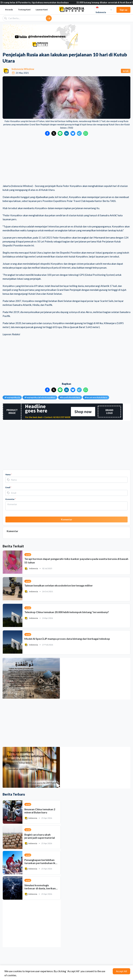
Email (8, 487)
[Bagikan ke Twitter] (54, 133)
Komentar (11, 499)
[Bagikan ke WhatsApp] (86, 133)
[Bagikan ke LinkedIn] (66, 133)
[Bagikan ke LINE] (60, 133)
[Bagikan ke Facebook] (47, 133)
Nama (9, 474)
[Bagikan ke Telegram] (79, 133)
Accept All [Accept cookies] (121, 971)
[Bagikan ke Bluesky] (73, 133)
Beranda (9, 10)
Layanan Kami (42, 10)
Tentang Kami (24, 10)
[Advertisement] (66, 160)
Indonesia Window (23, 69)
